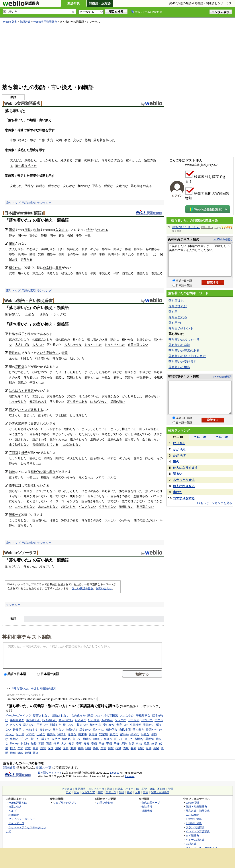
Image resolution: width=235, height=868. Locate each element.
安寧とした (92, 377)
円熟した (32, 477)
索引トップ (13, 203)
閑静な (60, 458)
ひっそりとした (31, 463)
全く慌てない (18, 434)
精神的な (37, 472)
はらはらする (18, 391)
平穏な (29, 186)
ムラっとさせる (184, 480)
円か (154, 254)
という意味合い (48, 353)
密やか (124, 734)
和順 (84, 249)
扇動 (12, 243)
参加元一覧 (44, 767)
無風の (22, 382)
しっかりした (49, 160)
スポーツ (111, 792)
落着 (27, 566)
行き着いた (42, 358)
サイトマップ (16, 823)
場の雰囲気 (111, 715)
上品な (30, 314)
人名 (137, 792)
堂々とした (133, 160)
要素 (31, 391)
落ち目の (175, 323)
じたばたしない (71, 445)
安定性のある (38, 402)
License (115, 773)
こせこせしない (25, 507)
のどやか (32, 249)
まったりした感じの (97, 372)
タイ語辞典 (192, 836)
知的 (78, 160)
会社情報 (147, 807)
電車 (110, 789)
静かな (115, 340)
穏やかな (54, 186)
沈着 (59, 140)
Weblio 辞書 (10, 22)
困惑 (12, 230)
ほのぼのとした (19, 340)
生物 (121, 792)
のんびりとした (77, 458)
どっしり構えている (123, 429)
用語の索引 (29, 203)
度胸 (124, 744)
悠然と (14, 739)
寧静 (12, 254)
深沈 (51, 748)
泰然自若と (17, 720)
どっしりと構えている (23, 429)
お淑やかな (144, 340)
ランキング (44, 203)
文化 (68, 792)
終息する (37, 410)
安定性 (93, 734)
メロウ (100, 477)
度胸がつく (97, 439)
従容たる (73, 249)
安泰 (86, 744)
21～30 (222, 437)
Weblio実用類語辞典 (45, 22)
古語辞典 (191, 844)
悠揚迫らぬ (141, 496)
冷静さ (62, 734)
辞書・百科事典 (160, 792)
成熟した (31, 160)
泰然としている (112, 434)
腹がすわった (58, 439)
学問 (171, 789)
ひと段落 (61, 415)
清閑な (48, 458)
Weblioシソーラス (21, 553)
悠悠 (147, 744)
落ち (8, 566)
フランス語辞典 (195, 827)
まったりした (73, 372)
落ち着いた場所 (179, 367)
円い (61, 249)
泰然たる (27, 260)
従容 (132, 744)
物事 (12, 485)
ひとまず (24, 410)
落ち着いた (33, 720)
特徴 (90, 230)
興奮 (59, 268)
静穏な (41, 186)
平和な (97, 186)
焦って (77, 739)
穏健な (45, 477)
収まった (15, 415)
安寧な (118, 377)
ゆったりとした (68, 491)
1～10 (177, 437)
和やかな (84, 186)
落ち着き (49, 472)
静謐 (128, 249)
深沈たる (38, 273)
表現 (65, 353)
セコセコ (147, 720)
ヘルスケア (88, 792)
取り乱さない (145, 507)
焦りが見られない (35, 496)
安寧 (79, 744)
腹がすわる (40, 439)
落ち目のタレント (181, 328)
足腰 (149, 748)
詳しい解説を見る (82, 588)
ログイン (177, 196)
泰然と (56, 739)
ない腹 (20, 734)
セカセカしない (97, 496)
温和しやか (48, 249)
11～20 (200, 437)
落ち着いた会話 (179, 345)
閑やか (22, 235)
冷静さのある (70, 520)
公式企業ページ (151, 803)
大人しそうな (73, 345)
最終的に (15, 353)
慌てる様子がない (133, 501)
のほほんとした (42, 340)
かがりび (179, 455)
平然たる (105, 273)
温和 (85, 254)
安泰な (129, 377)
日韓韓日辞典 (194, 823)
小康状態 (135, 725)
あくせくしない (37, 501)
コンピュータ (96, 789)
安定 (50, 140)
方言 (145, 792)
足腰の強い (118, 402)
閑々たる (128, 254)
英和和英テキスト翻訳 (27, 637)
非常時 (48, 268)
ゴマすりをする (184, 498)
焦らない (15, 491)
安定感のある (55, 396)
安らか (78, 140)
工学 (144, 789)
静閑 (28, 753)
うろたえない (108, 507)
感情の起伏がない (145, 520)
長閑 (70, 235)
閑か (53, 235)
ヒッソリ (16, 725)
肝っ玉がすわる (51, 429)
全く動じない (151, 439)
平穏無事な (144, 377)
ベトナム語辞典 (195, 840)
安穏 (61, 235)
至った (13, 358)
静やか (106, 249)
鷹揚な (28, 491)
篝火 (176, 461)
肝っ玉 (118, 739)
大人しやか (16, 249)
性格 (12, 334)
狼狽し (98, 739)
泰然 (35, 748)
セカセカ (134, 720)
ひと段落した (79, 415)
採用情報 (147, 811)
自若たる (143, 254)
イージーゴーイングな (64, 501)
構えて (46, 739)
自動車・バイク (124, 789)
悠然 (88, 140)
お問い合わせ (104, 588)
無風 (73, 748)
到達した (27, 358)
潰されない (22, 439)
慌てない (113, 501)
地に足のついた (89, 396)
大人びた (16, 160)
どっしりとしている (94, 429)
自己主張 (125, 730)
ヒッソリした (18, 458)
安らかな (69, 186)
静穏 (44, 235)
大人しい (38, 345)
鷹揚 (35, 753)
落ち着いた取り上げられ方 (187, 356)
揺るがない (152, 396)
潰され (66, 739)
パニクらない (87, 507)
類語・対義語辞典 (196, 807)
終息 (96, 748)
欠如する (62, 230)
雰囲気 (20, 367)
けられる (102, 230)
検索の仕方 (15, 807)
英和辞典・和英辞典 (198, 811)
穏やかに (15, 268)
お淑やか (80, 720)
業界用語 (80, 789)
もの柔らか (153, 249)
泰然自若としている (45, 445)
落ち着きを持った (131, 491)
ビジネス (67, 789)
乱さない (29, 725)
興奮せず (15, 515)
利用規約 (14, 815)
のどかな (125, 458)
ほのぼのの (63, 340)
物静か (51, 254)
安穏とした (74, 377)
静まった (29, 415)
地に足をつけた (19, 396)
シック (58, 314)
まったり (55, 372)
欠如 (37, 230)
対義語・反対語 (100, 3)
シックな (120, 720)
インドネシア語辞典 (198, 831)
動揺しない (71, 429)
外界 (56, 744)
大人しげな (22, 345)
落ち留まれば (178, 306)
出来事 (23, 423)
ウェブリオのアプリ (65, 803)
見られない (66, 720)
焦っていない (58, 496)
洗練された (92, 160)
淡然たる (53, 273)
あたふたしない (89, 434)
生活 (76, 792)
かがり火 (179, 449)
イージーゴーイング (18, 715)
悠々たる (24, 273)
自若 (103, 748)
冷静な (54, 520)
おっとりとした (115, 345)
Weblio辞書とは (18, 803)
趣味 (100, 792)
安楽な (60, 377)
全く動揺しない (19, 445)
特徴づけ (72, 730)
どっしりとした (132, 396)
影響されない (40, 423)
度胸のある (115, 439)
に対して (21, 485)
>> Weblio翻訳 (222, 239)
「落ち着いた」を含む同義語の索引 (34, 688)
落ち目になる (178, 317)
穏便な (109, 186)
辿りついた (77, 358)
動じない (69, 725)
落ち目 (173, 312)
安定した (16, 186)
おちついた (47, 566)
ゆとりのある (90, 491)
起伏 (141, 748)
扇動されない (61, 715)
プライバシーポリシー (22, 819)
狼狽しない (126, 507)
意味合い (149, 725)
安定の (71, 396)
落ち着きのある (112, 160)
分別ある (67, 160)
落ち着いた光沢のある (184, 350)
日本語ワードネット (50, 773)
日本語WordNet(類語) (24, 213)
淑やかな (45, 730)
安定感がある (110, 396)
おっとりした (93, 345)
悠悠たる (143, 273)
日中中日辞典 (194, 819)
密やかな (35, 458)
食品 (129, 792)
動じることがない (64, 434)
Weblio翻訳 (192, 815)
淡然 (43, 748)
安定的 (120, 186)
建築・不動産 (157, 789)
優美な (44, 314)
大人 (64, 744)
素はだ (178, 492)
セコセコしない (45, 491)
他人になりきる (184, 486)
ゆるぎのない (99, 402)
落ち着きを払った (93, 501)
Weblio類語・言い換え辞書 (28, 301)
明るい (178, 474)
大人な (112, 477)
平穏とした (37, 382)
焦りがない (77, 496)
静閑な (138, 458)
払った (25, 739)
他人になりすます (185, 468)
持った (35, 739)
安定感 (103, 734)
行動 (27, 230)
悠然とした (68, 507)
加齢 (12, 472)
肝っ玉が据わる (149, 429)
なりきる (179, 443)
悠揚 (154, 744)
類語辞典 (74, 3)
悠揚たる (82, 273)
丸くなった (86, 477)
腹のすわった (79, 439)
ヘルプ (12, 811)
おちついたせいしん (186, 227)
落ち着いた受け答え (182, 362)
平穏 (88, 235)
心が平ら (125, 520)
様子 (21, 334)
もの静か (73, 254)
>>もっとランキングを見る (215, 503)
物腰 (88, 748)
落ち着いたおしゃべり (184, 339)
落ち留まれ (176, 301)
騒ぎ (12, 410)
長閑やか (114, 254)
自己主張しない (138, 345)
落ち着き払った (104, 140)
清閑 (58, 748)
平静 (42, 140)
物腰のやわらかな (64, 477)
